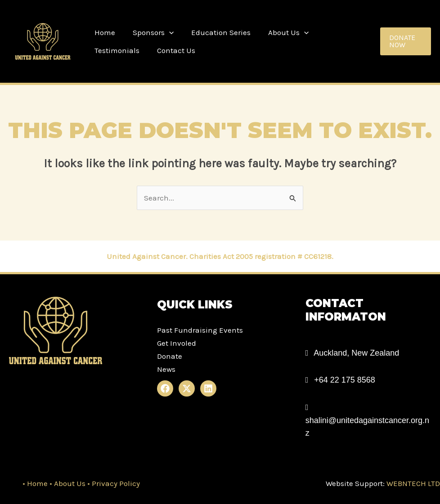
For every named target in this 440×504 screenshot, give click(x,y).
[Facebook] (165, 388)
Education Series (215, 32)
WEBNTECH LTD (412, 483)
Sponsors (150, 32)
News (166, 369)
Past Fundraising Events (200, 330)
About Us (280, 32)
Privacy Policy (116, 483)
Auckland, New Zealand (356, 353)
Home (103, 32)
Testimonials (338, 32)
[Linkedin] (208, 388)
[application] (166, 32)
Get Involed (177, 343)
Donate (170, 356)
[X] (187, 388)
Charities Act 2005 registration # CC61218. (261, 256)
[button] (405, 41)
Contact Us (112, 50)
